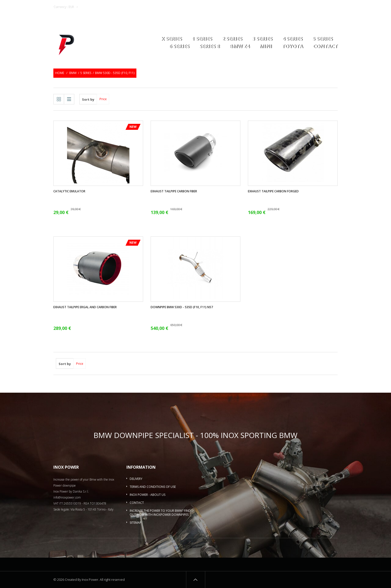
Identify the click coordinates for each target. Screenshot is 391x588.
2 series (232, 39)
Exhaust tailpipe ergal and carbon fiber (85, 307)
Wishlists (290, 7)
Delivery (136, 479)
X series (171, 39)
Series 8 (209, 47)
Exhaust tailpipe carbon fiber (174, 191)
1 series (202, 39)
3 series (262, 39)
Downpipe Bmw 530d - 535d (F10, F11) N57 (182, 307)
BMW (73, 73)
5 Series (323, 39)
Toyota (292, 47)
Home (60, 73)
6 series (179, 47)
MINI (266, 47)
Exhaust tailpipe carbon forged (273, 191)
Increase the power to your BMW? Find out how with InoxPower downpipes (160, 513)
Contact (325, 47)
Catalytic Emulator (69, 191)
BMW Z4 (239, 47)
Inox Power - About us (147, 495)
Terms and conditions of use (153, 487)
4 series (292, 39)
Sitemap (136, 523)
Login (308, 7)
